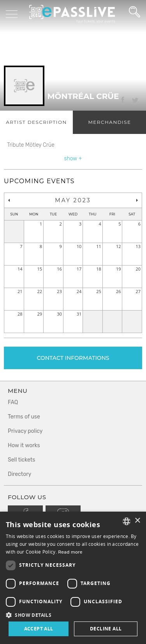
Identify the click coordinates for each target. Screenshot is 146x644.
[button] (73, 615)
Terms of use (24, 417)
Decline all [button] (106, 629)
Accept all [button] (39, 629)
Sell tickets (21, 460)
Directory (19, 474)
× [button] (137, 521)
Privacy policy (25, 431)
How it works (24, 445)
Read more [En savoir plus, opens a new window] (70, 552)
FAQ (13, 402)
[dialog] (73, 578)
